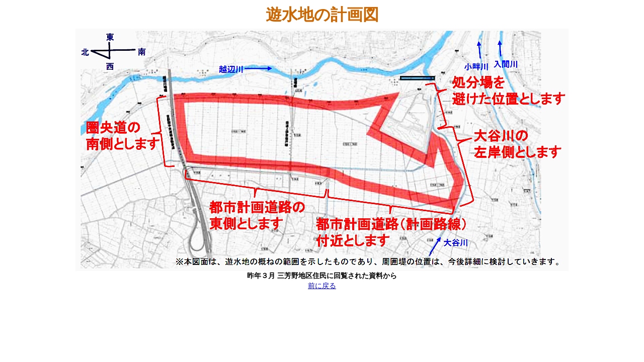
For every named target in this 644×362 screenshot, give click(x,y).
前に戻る (322, 286)
